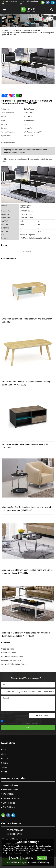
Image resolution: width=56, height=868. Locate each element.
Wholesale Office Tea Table (12, 657)
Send (28, 727)
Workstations (9, 794)
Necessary (12, 863)
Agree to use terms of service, (20, 723)
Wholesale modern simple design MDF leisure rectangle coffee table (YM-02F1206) (27, 383)
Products (5, 758)
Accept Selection (28, 858)
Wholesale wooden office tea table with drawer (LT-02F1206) (25, 446)
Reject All (14, 858)
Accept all (42, 858)
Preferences (33, 863)
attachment (42, 715)
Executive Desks (10, 785)
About (4, 754)
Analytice (22, 863)
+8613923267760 (10, 3)
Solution (4, 763)
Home (4, 30)
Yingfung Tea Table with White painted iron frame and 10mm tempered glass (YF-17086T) (26, 634)
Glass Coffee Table (9, 653)
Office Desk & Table (20, 30)
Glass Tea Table (8, 649)
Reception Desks (10, 789)
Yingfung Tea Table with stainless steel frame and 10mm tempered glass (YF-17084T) (27, 572)
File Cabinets (9, 807)
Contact (4, 772)
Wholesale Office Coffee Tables (14, 664)
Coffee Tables (35, 30)
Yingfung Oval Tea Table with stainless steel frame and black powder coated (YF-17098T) (26, 509)
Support (4, 767)
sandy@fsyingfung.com (29, 3)
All (9, 30)
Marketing (45, 863)
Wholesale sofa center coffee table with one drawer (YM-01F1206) (27, 320)
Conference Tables (11, 798)
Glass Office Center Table (11, 660)
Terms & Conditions (31, 724)
